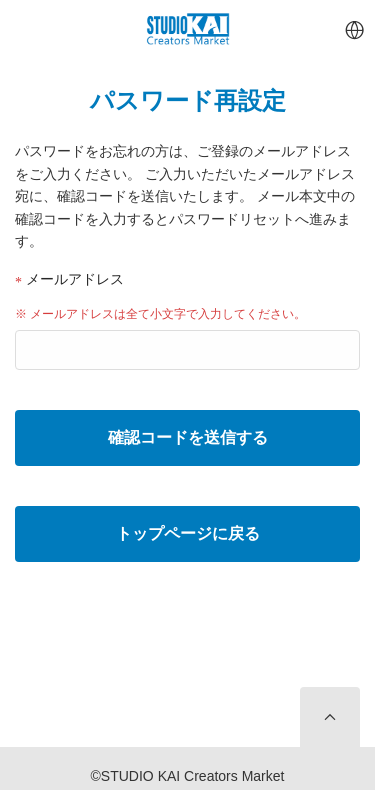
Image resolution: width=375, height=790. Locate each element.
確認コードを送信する (188, 437)
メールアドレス (69, 279)
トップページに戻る (188, 533)
